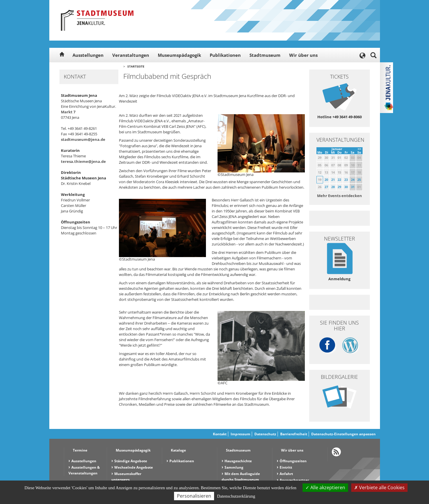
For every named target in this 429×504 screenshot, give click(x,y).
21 (333, 180)
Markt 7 (68, 112)
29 (339, 187)
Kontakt (220, 434)
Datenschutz (265, 434)
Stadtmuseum (265, 55)
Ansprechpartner (294, 480)
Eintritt (286, 467)
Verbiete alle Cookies (379, 487)
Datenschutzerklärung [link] (236, 496)
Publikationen (225, 55)
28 (333, 187)
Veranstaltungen (131, 55)
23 (346, 180)
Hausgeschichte (238, 461)
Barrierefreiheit (294, 434)
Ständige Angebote (131, 461)
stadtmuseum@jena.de (83, 139)
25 (359, 180)
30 (346, 187)
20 (326, 180)
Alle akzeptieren (325, 487)
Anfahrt (286, 474)
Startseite (136, 66)
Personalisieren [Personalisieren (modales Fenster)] (194, 496)
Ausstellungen (88, 55)
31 (353, 187)
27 (326, 187)
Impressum (240, 434)
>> (359, 149)
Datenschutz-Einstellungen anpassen (343, 434)
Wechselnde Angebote (134, 467)
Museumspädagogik (179, 55)
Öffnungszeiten (293, 461)
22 (339, 180)
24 (353, 180)
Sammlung (234, 467)
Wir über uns (303, 55)
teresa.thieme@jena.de (83, 161)
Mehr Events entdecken (340, 196)
